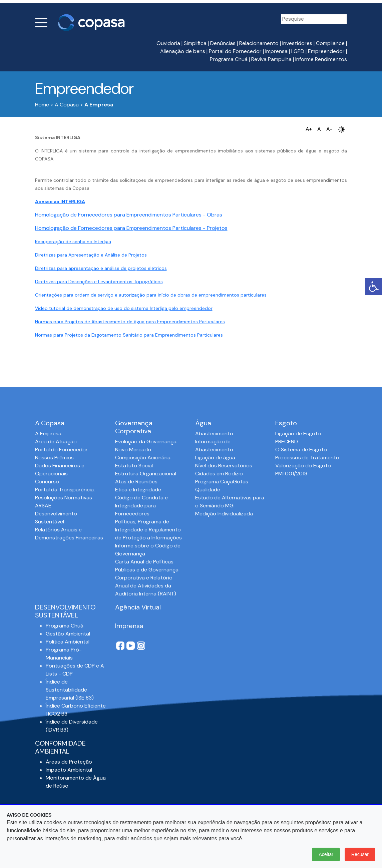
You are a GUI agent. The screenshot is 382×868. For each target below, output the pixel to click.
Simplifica (195, 43)
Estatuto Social (134, 466)
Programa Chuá (229, 59)
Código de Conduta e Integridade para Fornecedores (141, 506)
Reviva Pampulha (271, 59)
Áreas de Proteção (69, 762)
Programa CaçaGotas (222, 482)
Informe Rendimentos (321, 59)
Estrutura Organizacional (146, 474)
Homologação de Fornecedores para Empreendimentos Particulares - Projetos (131, 228)
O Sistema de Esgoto (301, 450)
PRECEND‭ (287, 442)
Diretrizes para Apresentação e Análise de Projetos (91, 255)
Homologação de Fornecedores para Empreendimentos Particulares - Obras (129, 215)
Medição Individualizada (224, 514)
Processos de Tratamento (307, 458)
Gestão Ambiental (68, 634)
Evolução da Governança (146, 442)
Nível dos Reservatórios (224, 466)
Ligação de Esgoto (298, 433)
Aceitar (326, 854)
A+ (309, 129)
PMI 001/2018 (291, 474)
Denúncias (223, 43)
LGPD (298, 51)
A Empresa (48, 433)
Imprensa (276, 51)
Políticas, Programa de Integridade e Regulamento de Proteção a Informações (148, 530)
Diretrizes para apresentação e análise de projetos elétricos (101, 268)
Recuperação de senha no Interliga (73, 242)
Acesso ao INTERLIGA (60, 201)
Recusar (360, 854)
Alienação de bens (183, 51)
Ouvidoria (168, 43)
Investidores (297, 43)
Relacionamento (259, 43)
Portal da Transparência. (65, 490)
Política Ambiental (68, 642)
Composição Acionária (143, 458)
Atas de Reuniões (136, 482)
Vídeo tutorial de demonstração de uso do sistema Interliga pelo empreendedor (124, 308)
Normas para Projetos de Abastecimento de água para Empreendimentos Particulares (130, 322)
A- (329, 129)
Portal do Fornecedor (235, 51)
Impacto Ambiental (69, 770)
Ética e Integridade (138, 490)
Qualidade (208, 490)
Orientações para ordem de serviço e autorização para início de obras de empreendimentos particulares (151, 295)
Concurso (47, 482)
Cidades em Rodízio (219, 474)
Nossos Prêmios (54, 458)
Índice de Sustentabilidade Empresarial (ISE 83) (70, 690)
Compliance (330, 43)
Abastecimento (214, 433)
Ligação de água (215, 458)
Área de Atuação (56, 442)
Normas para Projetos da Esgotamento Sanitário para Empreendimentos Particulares (129, 335)
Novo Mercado (133, 450)
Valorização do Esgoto (303, 466)
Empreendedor (326, 51)
